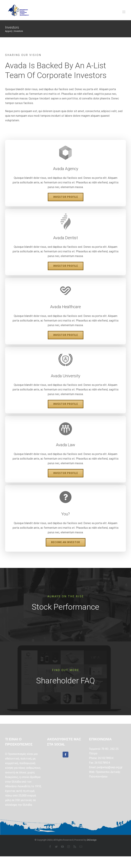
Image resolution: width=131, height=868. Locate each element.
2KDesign (92, 840)
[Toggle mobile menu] (124, 12)
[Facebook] (65, 755)
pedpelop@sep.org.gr (110, 767)
